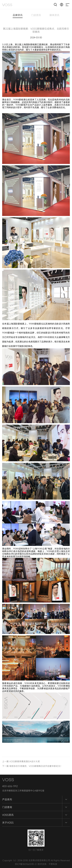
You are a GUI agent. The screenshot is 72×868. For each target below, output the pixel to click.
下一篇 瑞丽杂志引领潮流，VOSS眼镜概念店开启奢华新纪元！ (32, 766)
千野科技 (53, 864)
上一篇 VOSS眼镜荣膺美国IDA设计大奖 (21, 761)
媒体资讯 (54, 15)
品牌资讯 (18, 15)
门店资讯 (36, 15)
